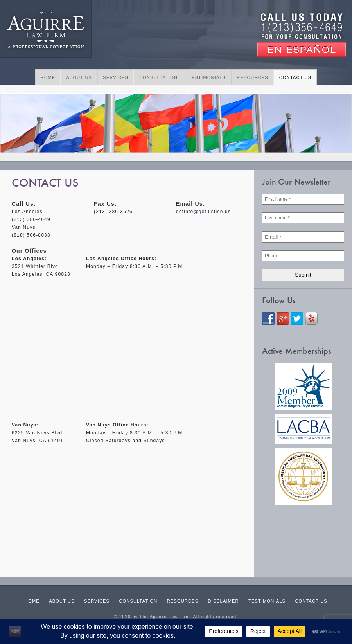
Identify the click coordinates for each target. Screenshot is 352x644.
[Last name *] (303, 218)
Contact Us (295, 77)
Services (116, 77)
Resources (252, 77)
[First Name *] (303, 199)
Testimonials (207, 77)
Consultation (158, 77)
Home (48, 77)
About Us (79, 77)
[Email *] (303, 237)
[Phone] (303, 256)
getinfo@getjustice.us (203, 212)
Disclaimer (224, 601)
